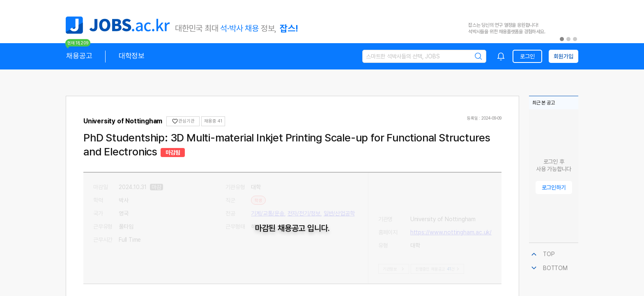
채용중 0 (212, 121)
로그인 (527, 56)
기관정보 (394, 269)
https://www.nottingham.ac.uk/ (451, 200)
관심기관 (183, 121)
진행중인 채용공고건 (437, 269)
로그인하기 (554, 187)
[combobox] (501, 56)
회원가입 (563, 56)
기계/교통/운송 (267, 213)
